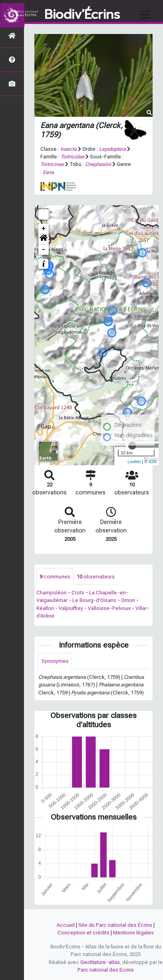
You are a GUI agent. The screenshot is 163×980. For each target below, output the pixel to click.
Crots (78, 593)
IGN (153, 462)
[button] (44, 239)
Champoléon (52, 593)
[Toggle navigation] (145, 15)
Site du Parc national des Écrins (115, 925)
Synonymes (55, 661)
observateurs (96, 577)
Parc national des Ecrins (106, 970)
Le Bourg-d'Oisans (94, 600)
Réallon (45, 608)
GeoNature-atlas (100, 962)
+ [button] (44, 229)
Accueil (66, 925)
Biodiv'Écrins (82, 15)
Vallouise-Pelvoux (109, 608)
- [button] (44, 250)
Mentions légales (133, 933)
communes (55, 577)
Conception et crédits (83, 933)
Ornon (128, 600)
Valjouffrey (71, 608)
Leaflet (134, 462)
